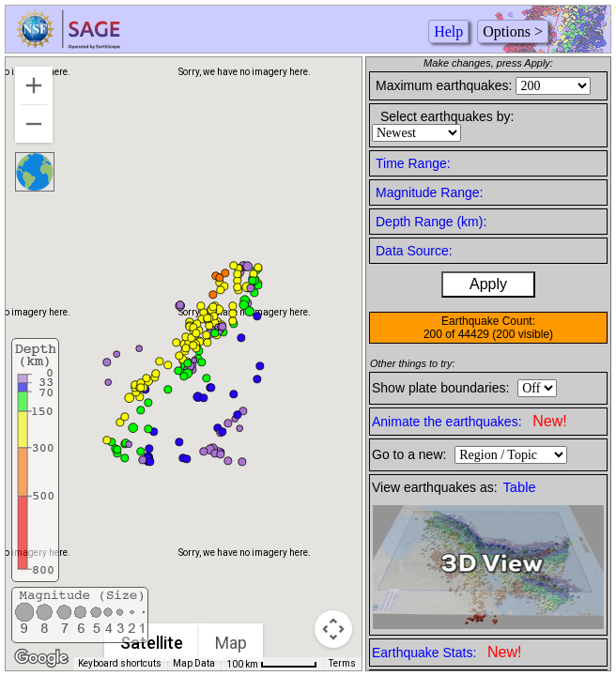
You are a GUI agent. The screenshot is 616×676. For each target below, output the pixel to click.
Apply (488, 284)
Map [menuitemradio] (232, 643)
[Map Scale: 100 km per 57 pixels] (272, 664)
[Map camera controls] (333, 629)
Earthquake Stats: (447, 652)
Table (520, 487)
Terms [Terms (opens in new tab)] (342, 663)
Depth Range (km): (431, 222)
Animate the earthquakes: (470, 421)
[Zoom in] (34, 85)
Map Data (194, 663)
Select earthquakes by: (447, 116)
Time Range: (413, 163)
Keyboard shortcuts (120, 663)
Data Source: (414, 251)
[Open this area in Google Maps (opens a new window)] (41, 658)
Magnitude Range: (429, 192)
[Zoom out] (34, 124)
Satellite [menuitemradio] (153, 643)
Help (448, 31)
